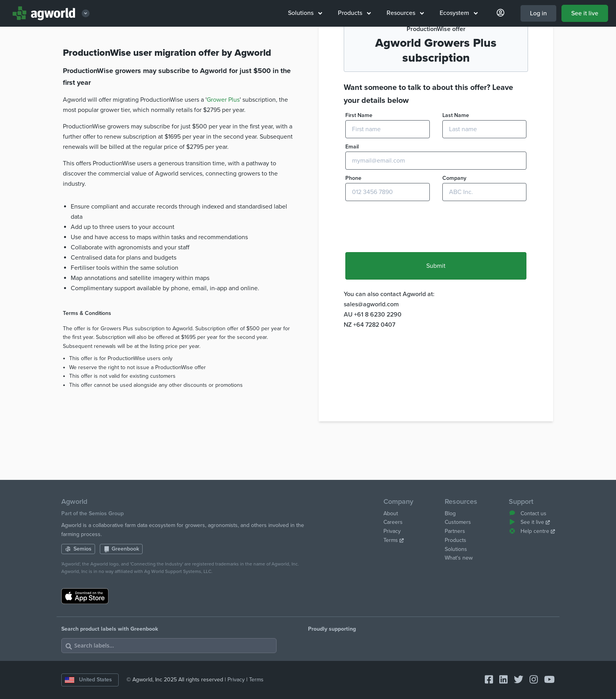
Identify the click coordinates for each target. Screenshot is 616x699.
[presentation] (405, 298)
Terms (394, 540)
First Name (359, 186)
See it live (585, 13)
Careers (393, 522)
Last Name (456, 186)
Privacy (392, 531)
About (391, 513)
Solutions (305, 13)
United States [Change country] (88, 680)
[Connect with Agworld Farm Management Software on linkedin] (500, 680)
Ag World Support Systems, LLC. (178, 571)
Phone (353, 249)
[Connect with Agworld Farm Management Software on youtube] (546, 680)
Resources (405, 13)
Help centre (532, 531)
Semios (78, 549)
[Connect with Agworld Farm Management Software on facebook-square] (486, 680)
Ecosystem (459, 13)
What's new (459, 558)
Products (354, 13)
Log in (538, 13)
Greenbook (121, 549)
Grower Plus (223, 171)
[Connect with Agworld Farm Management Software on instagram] (531, 680)
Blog (450, 513)
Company (454, 249)
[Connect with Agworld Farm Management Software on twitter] (515, 680)
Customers (458, 522)
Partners (455, 531)
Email (352, 218)
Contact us (528, 513)
